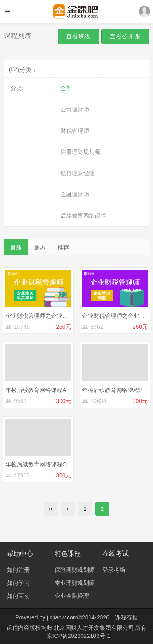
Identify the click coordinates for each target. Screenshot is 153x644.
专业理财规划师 (75, 583)
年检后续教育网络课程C (36, 464)
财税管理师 (75, 131)
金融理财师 (75, 194)
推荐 (63, 247)
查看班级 (78, 36)
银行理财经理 (78, 173)
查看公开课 (125, 36)
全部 (66, 88)
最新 (16, 247)
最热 (40, 247)
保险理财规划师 (75, 570)
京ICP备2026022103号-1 (79, 636)
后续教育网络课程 (83, 216)
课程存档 (126, 617)
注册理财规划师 (80, 152)
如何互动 (18, 596)
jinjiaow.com (62, 617)
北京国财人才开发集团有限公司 (95, 628)
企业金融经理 (72, 596)
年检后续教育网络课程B (112, 390)
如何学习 (18, 583)
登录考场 (114, 570)
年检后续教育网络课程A (36, 390)
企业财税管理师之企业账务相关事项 (51, 316)
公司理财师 (75, 109)
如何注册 (18, 570)
